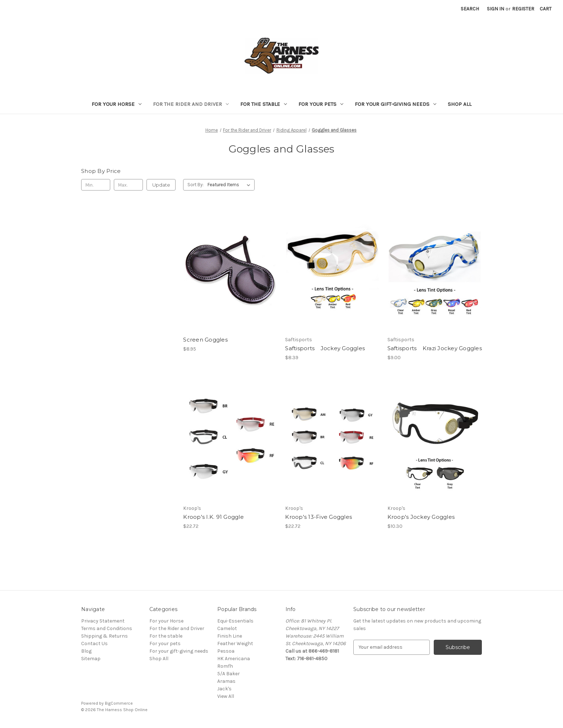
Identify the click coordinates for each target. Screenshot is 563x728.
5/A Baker (229, 674)
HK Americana (234, 659)
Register (523, 9)
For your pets (321, 104)
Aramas (226, 681)
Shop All (460, 104)
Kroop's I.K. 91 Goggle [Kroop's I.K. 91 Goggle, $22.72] (213, 517)
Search (470, 9)
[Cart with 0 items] (546, 9)
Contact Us (94, 644)
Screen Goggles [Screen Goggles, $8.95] (205, 340)
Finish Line (230, 636)
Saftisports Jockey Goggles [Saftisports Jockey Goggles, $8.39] (325, 348)
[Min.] (96, 185)
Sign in (495, 9)
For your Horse (117, 104)
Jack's (224, 689)
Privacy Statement (103, 621)
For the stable (264, 104)
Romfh (225, 666)
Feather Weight (235, 644)
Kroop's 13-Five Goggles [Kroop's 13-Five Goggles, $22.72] (318, 517)
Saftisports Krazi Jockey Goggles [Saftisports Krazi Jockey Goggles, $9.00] (435, 348)
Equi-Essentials (235, 621)
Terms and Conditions (107, 628)
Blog (86, 651)
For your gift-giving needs (396, 104)
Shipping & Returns (104, 636)
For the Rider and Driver (191, 104)
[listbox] (230, 185)
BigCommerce (119, 703)
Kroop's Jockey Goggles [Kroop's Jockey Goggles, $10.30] (421, 517)
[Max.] (128, 185)
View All (226, 696)
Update (161, 185)
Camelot (227, 628)
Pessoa (226, 651)
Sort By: (196, 185)
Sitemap (91, 659)
